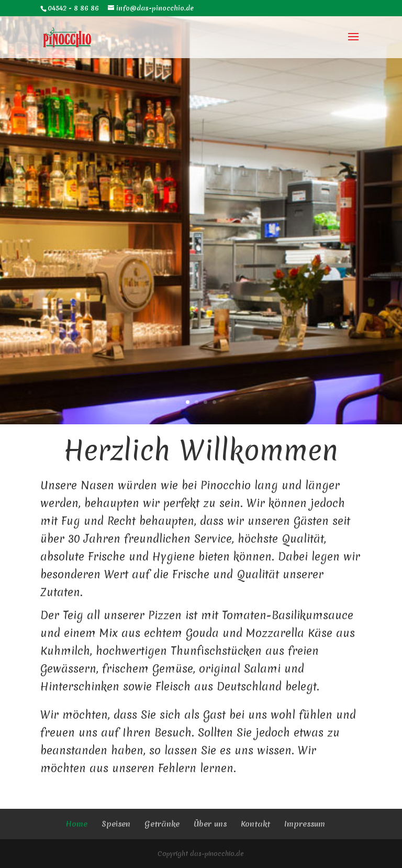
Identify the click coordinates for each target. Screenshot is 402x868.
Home (76, 824)
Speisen (116, 824)
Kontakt (255, 824)
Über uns (210, 824)
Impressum (305, 824)
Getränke (162, 824)
